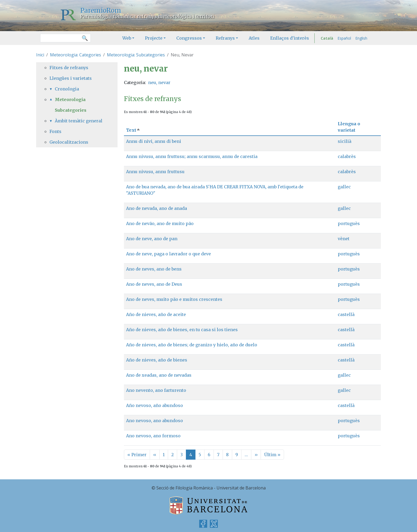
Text (133, 130)
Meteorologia (70, 99)
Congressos (189, 38)
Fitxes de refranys (69, 68)
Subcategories (71, 110)
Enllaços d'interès (290, 38)
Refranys (225, 38)
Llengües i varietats (71, 78)
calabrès (347, 156)
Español (344, 38)
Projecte (154, 38)
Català (327, 38)
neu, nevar (159, 82)
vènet (344, 239)
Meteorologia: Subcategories (136, 55)
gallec (344, 187)
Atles (254, 38)
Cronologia (67, 89)
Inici (40, 55)
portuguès (349, 223)
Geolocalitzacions (69, 142)
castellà (346, 314)
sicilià (345, 141)
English (361, 38)
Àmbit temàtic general (79, 121)
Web (127, 38)
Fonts (55, 131)
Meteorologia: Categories (76, 55)
